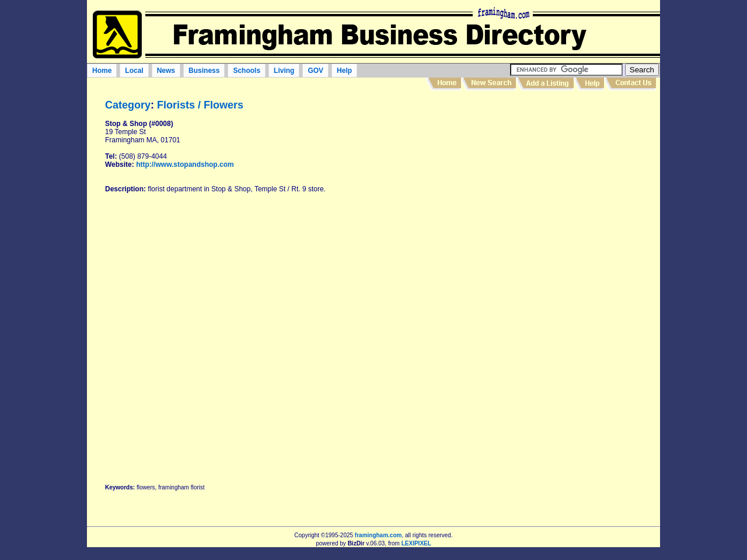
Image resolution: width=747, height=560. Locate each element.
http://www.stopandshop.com (185, 164)
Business (204, 71)
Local (134, 71)
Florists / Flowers (200, 105)
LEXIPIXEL (416, 543)
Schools (247, 71)
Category (128, 105)
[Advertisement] (567, 282)
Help (344, 71)
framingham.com (378, 535)
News (166, 71)
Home (102, 71)
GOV (315, 71)
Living (284, 71)
